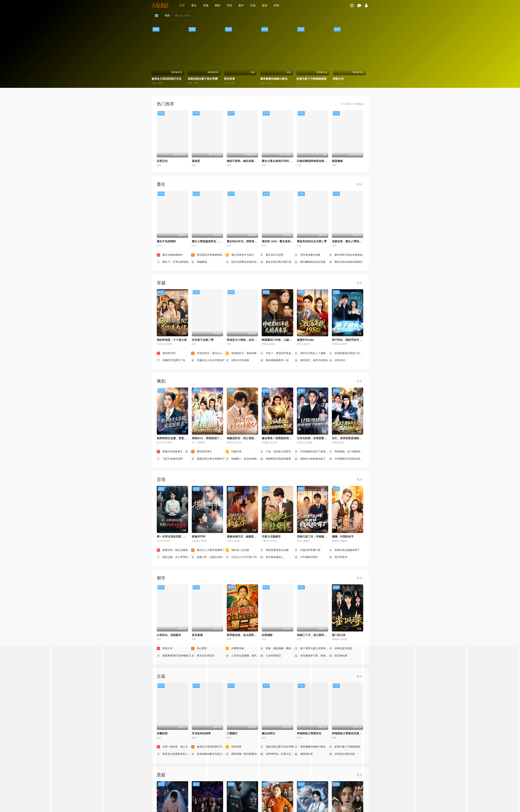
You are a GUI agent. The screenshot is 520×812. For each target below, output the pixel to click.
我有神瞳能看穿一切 (274, 360)
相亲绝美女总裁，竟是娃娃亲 (174, 438)
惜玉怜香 (267, 79)
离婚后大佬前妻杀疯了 (310, 459)
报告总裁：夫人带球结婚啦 (174, 557)
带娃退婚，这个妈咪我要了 (346, 452)
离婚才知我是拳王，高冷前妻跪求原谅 (174, 452)
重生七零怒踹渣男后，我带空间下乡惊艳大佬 (219, 241)
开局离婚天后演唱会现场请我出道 (346, 459)
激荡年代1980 (305, 340)
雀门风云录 (339, 635)
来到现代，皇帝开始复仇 (311, 360)
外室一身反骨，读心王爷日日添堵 (174, 79)
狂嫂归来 (234, 452)
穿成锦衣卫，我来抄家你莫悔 (243, 353)
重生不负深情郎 (166, 241)
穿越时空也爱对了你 (171, 360)
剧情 (276, 5)
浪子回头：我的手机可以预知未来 (352, 340)
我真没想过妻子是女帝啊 (240, 79)
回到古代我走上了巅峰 (310, 353)
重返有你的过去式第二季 (312, 241)
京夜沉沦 (162, 161)
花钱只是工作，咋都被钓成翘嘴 (316, 536)
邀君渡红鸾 (304, 754)
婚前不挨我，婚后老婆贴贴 (243, 161)
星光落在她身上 (272, 557)
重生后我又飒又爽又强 (276, 262)
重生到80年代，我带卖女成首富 (246, 241)
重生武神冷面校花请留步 (346, 262)
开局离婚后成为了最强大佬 (312, 452)
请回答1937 (166, 353)
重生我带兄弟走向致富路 (346, 255)
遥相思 (196, 161)
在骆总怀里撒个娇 (308, 550)
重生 (194, 5)
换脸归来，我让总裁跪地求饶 (174, 550)
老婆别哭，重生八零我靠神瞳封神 (352, 241)
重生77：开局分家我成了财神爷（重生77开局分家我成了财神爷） (174, 262)
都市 (241, 5)
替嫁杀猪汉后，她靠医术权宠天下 (247, 536)
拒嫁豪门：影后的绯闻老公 (243, 459)
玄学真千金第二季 (203, 340)
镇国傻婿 (337, 161)
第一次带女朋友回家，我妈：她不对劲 (180, 536)
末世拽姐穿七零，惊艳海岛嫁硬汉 (312, 656)
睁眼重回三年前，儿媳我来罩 (279, 340)
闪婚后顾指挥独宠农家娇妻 (313, 161)
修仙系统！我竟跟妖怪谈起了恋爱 (282, 438)
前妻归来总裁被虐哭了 (345, 550)
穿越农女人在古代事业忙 (208, 360)
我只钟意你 (338, 557)
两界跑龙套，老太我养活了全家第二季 (250, 635)
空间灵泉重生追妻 (308, 255)
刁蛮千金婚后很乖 (170, 459)
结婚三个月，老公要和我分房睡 (316, 635)
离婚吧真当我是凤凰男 (276, 459)
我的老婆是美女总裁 (274, 550)
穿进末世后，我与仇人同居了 (208, 353)
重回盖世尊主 (202, 452)
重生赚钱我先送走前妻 (310, 262)
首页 (182, 5)
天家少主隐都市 (271, 536)
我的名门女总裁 (237, 550)
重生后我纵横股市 (170, 255)
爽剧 (217, 5)
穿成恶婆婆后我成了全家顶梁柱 (346, 353)
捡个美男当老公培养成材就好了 (312, 648)
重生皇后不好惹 (272, 255)
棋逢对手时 (199, 536)
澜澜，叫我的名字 (343, 536)
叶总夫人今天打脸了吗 (241, 557)
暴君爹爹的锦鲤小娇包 (312, 79)
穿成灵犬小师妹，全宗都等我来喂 (247, 340)
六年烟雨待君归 (306, 557)
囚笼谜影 (267, 635)
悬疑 (265, 5)
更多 (360, 184)
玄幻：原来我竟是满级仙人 (348, 438)
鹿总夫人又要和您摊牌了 (208, 550)
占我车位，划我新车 (169, 635)
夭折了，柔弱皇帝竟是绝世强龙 (277, 353)
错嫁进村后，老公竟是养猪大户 (246, 438)
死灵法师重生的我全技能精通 (243, 262)
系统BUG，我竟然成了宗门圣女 (211, 438)
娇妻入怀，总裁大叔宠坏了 (208, 557)
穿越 (206, 5)
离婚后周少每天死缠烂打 (208, 459)
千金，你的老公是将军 (276, 452)
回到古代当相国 (237, 360)
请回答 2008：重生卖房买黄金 (280, 241)
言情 (229, 5)
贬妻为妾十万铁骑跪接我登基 (352, 79)
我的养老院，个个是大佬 (172, 340)
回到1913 (337, 360)
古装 (253, 5)
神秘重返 (199, 262)
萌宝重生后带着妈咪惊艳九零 (208, 255)
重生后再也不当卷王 (240, 255)
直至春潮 (197, 635)
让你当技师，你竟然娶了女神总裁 (317, 438)
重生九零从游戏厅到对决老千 (279, 161)
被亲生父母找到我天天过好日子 (208, 79)
